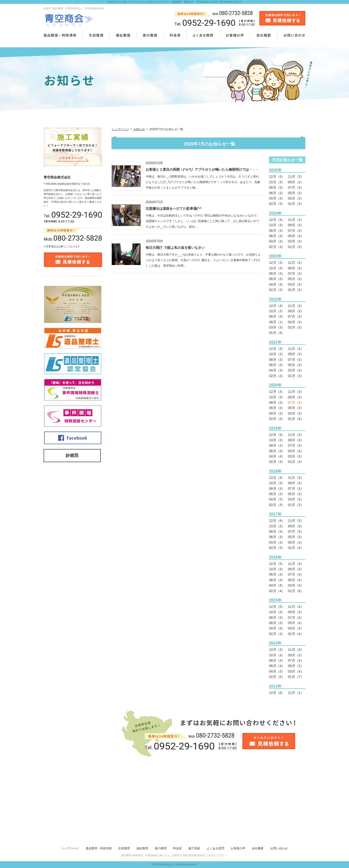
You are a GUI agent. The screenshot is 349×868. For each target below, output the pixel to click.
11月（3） (296, 177)
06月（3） (277, 193)
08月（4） (277, 574)
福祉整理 (142, 848)
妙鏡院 (72, 455)
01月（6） (296, 591)
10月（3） (277, 182)
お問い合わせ (279, 848)
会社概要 (258, 848)
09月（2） (296, 182)
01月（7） (296, 677)
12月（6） (277, 693)
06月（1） (277, 322)
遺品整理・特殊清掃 (99, 848)
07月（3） (296, 187)
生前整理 (124, 848)
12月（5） (277, 564)
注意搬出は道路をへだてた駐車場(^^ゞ (175, 209)
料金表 (177, 848)
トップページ (120, 129)
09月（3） (296, 225)
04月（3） (277, 198)
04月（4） (277, 456)
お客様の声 (238, 848)
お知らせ (139, 129)
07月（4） (296, 574)
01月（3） (296, 204)
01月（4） (277, 333)
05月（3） (296, 193)
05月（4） (296, 580)
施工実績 (194, 848)
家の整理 (161, 848)
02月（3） (277, 204)
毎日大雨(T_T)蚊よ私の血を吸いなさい (175, 248)
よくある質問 (215, 848)
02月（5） (277, 677)
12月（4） (277, 392)
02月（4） (277, 591)
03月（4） (296, 585)
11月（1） (296, 693)
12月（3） (277, 177)
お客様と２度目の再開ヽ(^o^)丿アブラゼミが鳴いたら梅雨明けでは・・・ (202, 169)
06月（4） (277, 580)
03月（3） (296, 198)
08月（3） (277, 187)
